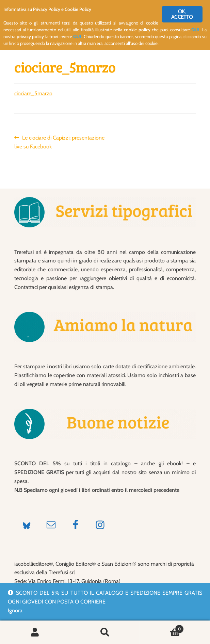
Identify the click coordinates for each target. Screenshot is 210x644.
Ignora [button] (15, 610)
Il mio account (35, 632)
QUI (196, 30)
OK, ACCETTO (182, 14)
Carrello (162, 628)
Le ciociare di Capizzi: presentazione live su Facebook (59, 142)
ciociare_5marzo (33, 93)
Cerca (105, 632)
